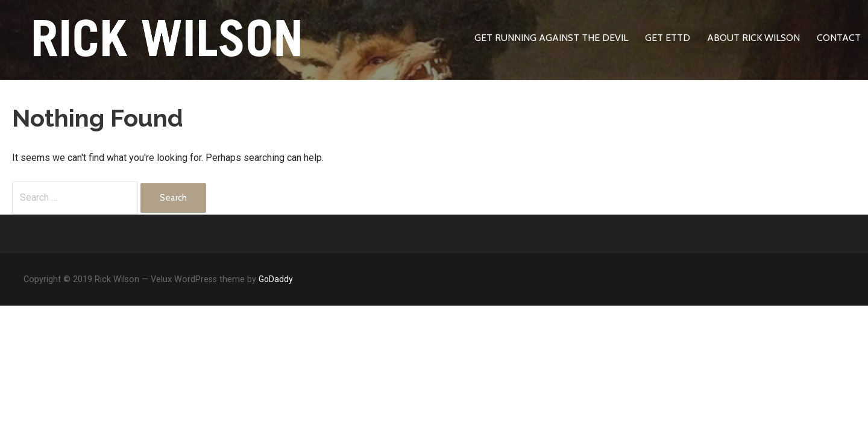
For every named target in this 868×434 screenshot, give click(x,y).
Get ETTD (668, 38)
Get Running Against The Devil (551, 38)
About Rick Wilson (753, 38)
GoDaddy (276, 279)
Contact (839, 38)
